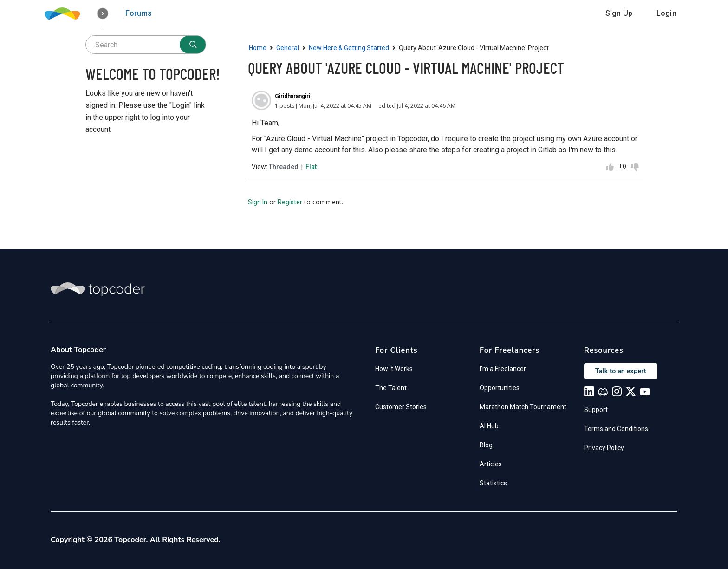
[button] (103, 14)
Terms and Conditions (616, 429)
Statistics (493, 483)
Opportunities (500, 388)
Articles (491, 464)
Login (666, 13)
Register (290, 202)
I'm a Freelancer (503, 369)
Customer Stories (401, 407)
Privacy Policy (604, 448)
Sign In (258, 202)
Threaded (284, 167)
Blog (486, 445)
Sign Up (619, 13)
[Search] (193, 45)
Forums (139, 13)
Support (596, 410)
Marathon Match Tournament (523, 407)
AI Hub (489, 426)
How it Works (394, 369)
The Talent (391, 388)
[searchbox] (146, 45)
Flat (311, 167)
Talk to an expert (621, 371)
